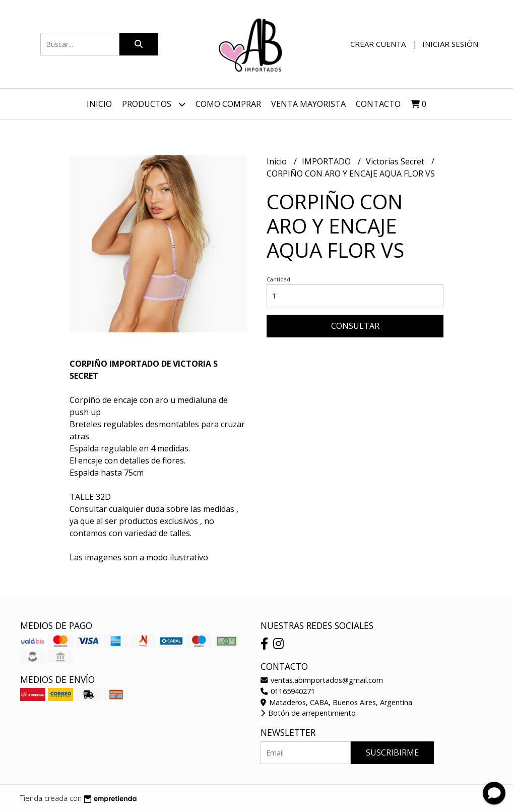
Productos (154, 104)
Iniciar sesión (450, 44)
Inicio (99, 104)
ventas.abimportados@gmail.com (322, 680)
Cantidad (278, 279)
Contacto (378, 104)
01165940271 (288, 691)
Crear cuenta (378, 44)
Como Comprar (228, 104)
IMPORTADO (327, 161)
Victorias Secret (396, 161)
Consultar (355, 326)
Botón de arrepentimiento (308, 713)
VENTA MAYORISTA (308, 104)
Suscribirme (392, 752)
